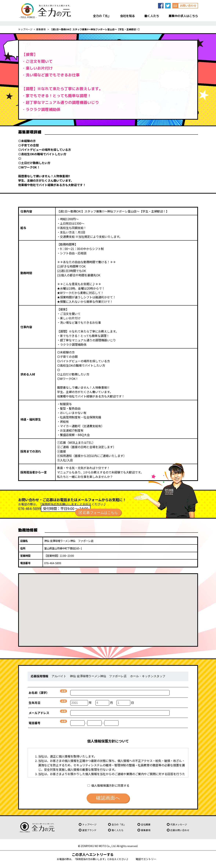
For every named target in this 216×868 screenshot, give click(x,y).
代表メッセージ (179, 824)
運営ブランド (89, 830)
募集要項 (41, 29)
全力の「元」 (119, 824)
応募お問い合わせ (180, 830)
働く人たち (118, 830)
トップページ (25, 29)
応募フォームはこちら (100, 512)
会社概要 (146, 824)
